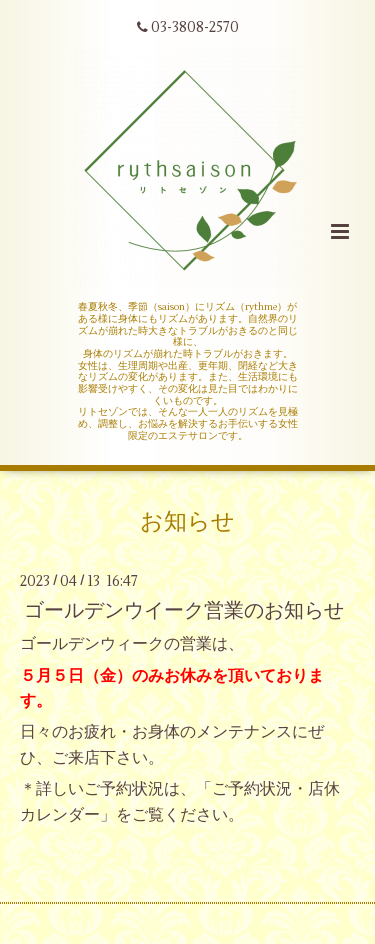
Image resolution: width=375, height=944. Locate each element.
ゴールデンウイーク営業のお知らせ (184, 610)
